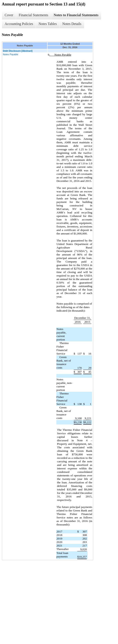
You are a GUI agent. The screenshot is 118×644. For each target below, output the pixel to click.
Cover (9, 15)
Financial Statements (33, 15)
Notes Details (72, 24)
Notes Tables (48, 24)
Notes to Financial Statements (76, 15)
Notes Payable (10, 54)
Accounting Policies (19, 24)
